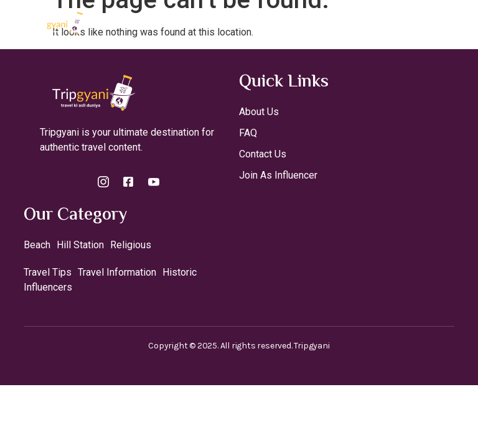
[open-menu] (458, 23)
